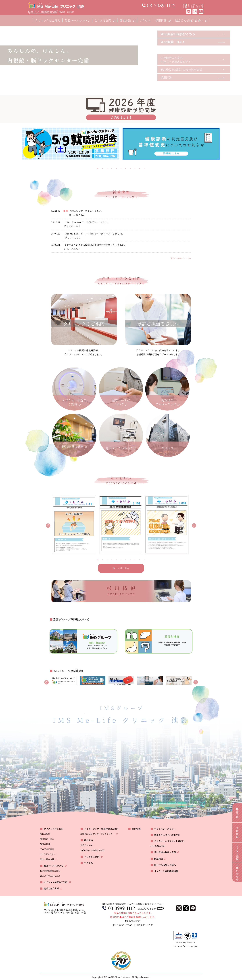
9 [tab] (135, 168)
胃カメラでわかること (50, 876)
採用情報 (163, 20)
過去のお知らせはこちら (181, 258)
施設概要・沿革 (47, 839)
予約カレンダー (87, 845)
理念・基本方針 (47, 859)
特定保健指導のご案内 (50, 871)
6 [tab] (121, 168)
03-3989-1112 (122, 908)
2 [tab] (102, 168)
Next (194, 526)
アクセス (145, 20)
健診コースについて (77, 20)
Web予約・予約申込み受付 (93, 850)
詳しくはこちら (121, 568)
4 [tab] (112, 168)
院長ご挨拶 (45, 834)
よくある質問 (105, 20)
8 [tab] (130, 168)
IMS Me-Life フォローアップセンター (97, 834)
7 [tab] (126, 168)
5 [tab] (116, 168)
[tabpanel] (71, 144)
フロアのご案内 (47, 849)
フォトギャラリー (48, 854)
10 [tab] (140, 168)
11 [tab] (144, 168)
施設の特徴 (45, 844)
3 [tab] (107, 168)
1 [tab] (98, 168)
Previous (48, 526)
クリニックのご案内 (48, 20)
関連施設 (127, 20)
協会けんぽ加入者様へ (191, 20)
